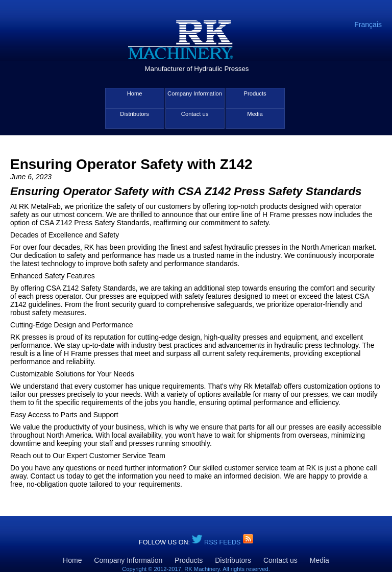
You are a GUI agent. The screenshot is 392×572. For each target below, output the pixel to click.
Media (255, 114)
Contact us (195, 114)
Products (255, 93)
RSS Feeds (223, 542)
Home (135, 93)
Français (368, 25)
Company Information (195, 93)
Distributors (134, 114)
